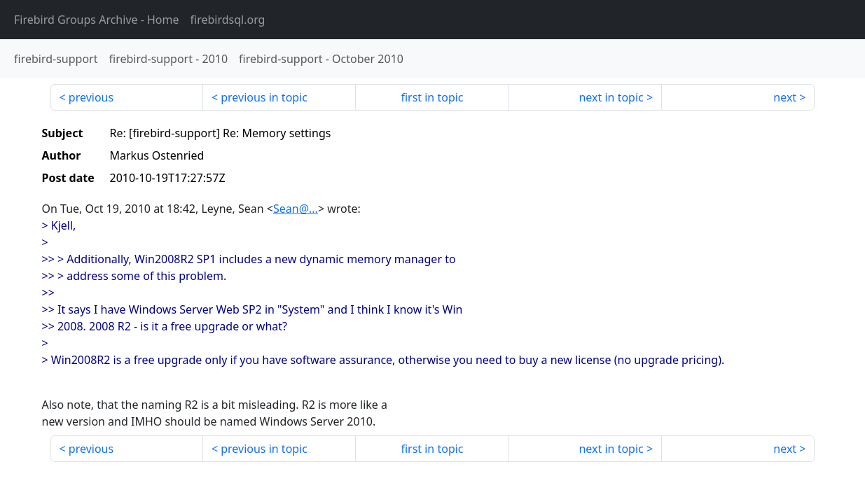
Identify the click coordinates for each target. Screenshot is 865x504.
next (785, 97)
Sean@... (296, 209)
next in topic (611, 97)
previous (91, 97)
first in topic (432, 97)
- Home (97, 20)
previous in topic (264, 97)
